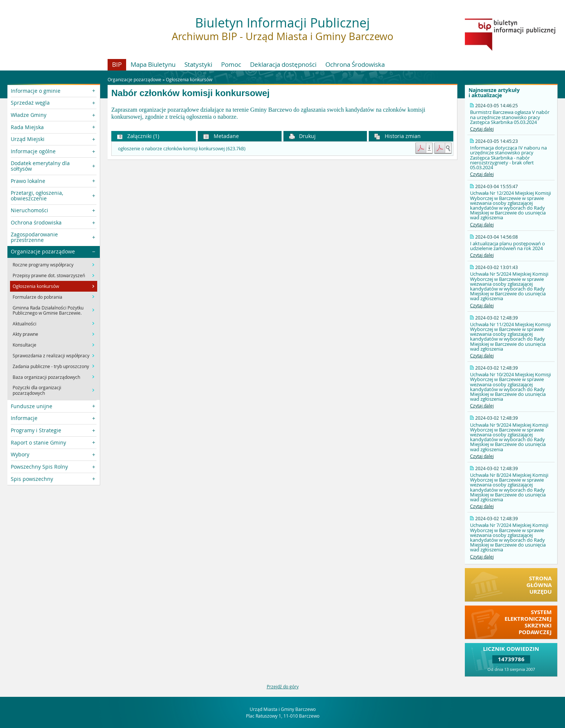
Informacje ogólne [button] (33, 151)
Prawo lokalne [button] (28, 181)
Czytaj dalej (482, 129)
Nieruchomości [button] (29, 210)
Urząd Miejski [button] (28, 139)
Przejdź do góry (283, 686)
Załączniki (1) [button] (138, 136)
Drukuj (302, 136)
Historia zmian (397, 136)
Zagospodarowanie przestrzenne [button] (34, 237)
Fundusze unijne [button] (32, 406)
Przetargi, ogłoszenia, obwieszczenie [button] (37, 195)
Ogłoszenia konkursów (189, 79)
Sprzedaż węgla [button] (30, 103)
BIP (117, 64)
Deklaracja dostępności (283, 64)
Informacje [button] (24, 418)
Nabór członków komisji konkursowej (190, 93)
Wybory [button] (20, 454)
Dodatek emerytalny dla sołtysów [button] (40, 166)
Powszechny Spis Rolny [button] (39, 467)
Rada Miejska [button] (27, 127)
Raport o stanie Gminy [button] (38, 442)
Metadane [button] (221, 136)
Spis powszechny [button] (32, 479)
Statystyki (198, 64)
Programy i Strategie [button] (36, 430)
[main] (282, 114)
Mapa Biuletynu (153, 64)
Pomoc (231, 64)
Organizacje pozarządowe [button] (43, 251)
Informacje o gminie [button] (36, 91)
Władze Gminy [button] (29, 115)
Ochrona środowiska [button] (36, 222)
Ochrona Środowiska (355, 64)
